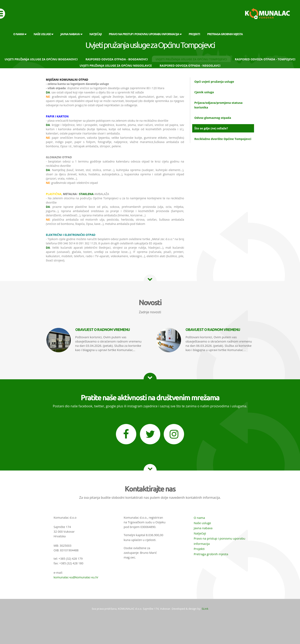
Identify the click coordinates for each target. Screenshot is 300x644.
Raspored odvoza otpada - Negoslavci (190, 66)
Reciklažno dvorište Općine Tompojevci (223, 139)
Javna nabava (203, 528)
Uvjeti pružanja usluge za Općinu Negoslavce (116, 66)
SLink (205, 609)
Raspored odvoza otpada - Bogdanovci (117, 59)
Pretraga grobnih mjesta (211, 554)
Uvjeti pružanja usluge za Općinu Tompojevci (191, 59)
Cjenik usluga (204, 92)
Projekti (199, 549)
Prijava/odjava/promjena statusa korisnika (218, 105)
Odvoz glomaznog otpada (213, 118)
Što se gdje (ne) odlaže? (211, 128)
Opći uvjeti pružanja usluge (214, 82)
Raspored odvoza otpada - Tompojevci (265, 59)
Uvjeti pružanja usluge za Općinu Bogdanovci (41, 59)
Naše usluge (202, 523)
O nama (199, 518)
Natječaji (200, 533)
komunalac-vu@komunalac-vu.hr (76, 577)
